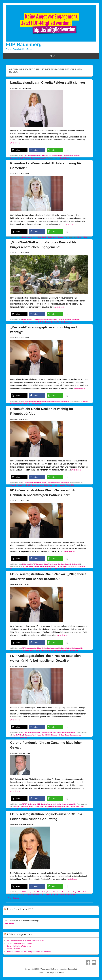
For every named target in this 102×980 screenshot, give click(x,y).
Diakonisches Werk (29, 735)
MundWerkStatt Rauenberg (63, 322)
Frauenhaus (60, 894)
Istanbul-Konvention (29, 809)
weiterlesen (16, 143)
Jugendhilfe (49, 322)
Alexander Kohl (18, 806)
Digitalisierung (27, 237)
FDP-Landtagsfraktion (20, 934)
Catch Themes (59, 973)
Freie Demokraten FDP (20, 909)
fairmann (54, 735)
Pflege (55, 485)
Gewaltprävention (70, 894)
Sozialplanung (22, 737)
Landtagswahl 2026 (17, 158)
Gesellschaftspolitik (64, 320)
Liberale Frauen (62, 892)
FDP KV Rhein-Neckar (29, 733)
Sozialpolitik (65, 401)
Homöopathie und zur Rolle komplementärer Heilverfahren (29, 952)
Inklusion (71, 566)
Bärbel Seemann (28, 322)
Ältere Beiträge (13, 898)
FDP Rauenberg (24, 45)
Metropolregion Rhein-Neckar (77, 892)
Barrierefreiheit (28, 566)
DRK (49, 735)
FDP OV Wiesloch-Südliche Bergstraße (35, 156)
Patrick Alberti (55, 569)
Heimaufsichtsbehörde (44, 485)
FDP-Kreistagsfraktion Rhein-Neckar (61, 156)
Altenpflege (21, 485)
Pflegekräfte (70, 485)
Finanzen (77, 156)
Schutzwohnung (76, 735)
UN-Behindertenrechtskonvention (71, 569)
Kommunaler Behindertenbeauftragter (37, 569)
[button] (19, 150)
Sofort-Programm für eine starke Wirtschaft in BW (25, 940)
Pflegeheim (61, 485)
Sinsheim (13, 737)
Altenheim (14, 485)
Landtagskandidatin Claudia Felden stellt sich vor (48, 82)
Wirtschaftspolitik (40, 158)
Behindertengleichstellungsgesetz (45, 566)
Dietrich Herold (31, 485)
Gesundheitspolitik (67, 648)
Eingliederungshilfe (22, 404)
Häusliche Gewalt (64, 735)
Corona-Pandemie (50, 806)
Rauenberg (76, 320)
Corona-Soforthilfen (14, 949)
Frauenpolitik (51, 892)
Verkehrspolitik (29, 158)
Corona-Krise (39, 806)
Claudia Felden (65, 158)
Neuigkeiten (9, 923)
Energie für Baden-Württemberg (19, 946)
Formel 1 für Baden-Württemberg (19, 943)
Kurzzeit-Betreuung (36, 404)
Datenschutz (73, 969)
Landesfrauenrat (42, 809)
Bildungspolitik (27, 320)
